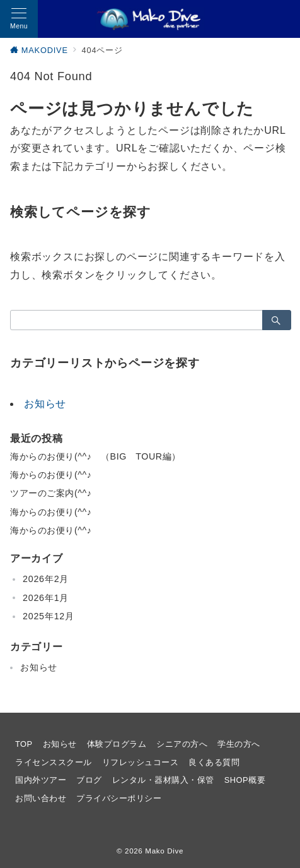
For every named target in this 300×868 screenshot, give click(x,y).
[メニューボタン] (19, 19)
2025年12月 (49, 616)
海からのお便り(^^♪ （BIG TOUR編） (95, 456)
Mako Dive (164, 851)
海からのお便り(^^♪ (51, 475)
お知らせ (45, 404)
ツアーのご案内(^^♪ (51, 493)
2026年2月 (46, 579)
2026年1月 (46, 598)
